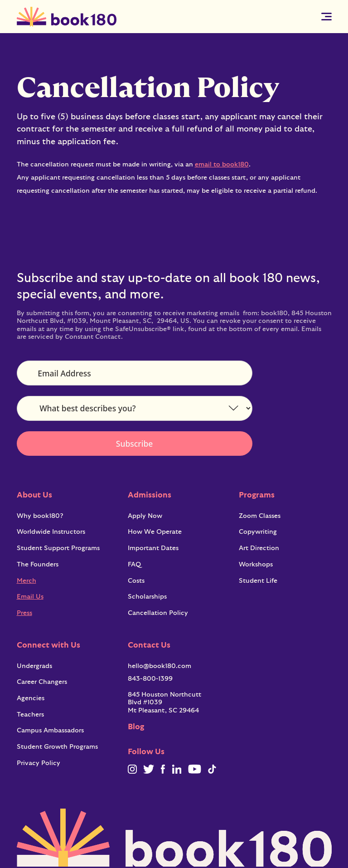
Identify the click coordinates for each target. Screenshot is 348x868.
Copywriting (258, 532)
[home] (67, 17)
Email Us (30, 597)
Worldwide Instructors (51, 532)
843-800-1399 (150, 679)
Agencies (31, 698)
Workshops (256, 564)
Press (24, 613)
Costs (136, 581)
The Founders (38, 564)
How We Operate (155, 532)
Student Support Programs (58, 548)
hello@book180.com (159, 666)
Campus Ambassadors (50, 730)
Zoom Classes (260, 516)
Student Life (258, 581)
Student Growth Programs (57, 747)
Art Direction (259, 548)
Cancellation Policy (158, 613)
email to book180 (222, 164)
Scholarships (147, 597)
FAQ (134, 564)
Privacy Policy (39, 763)
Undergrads (34, 666)
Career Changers (42, 682)
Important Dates (153, 548)
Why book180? (40, 516)
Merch (27, 581)
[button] (326, 17)
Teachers (30, 714)
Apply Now (145, 516)
